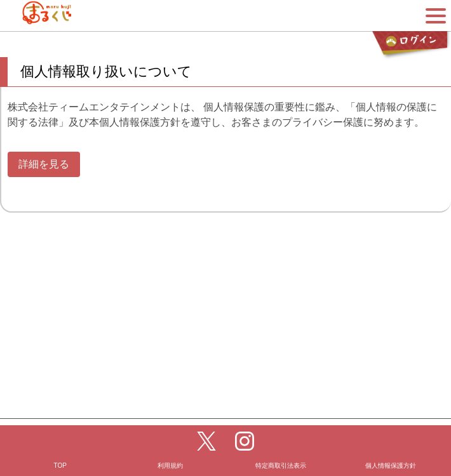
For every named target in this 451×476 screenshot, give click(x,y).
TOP (60, 446)
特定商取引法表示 (281, 446)
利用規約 (170, 446)
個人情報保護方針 (391, 446)
